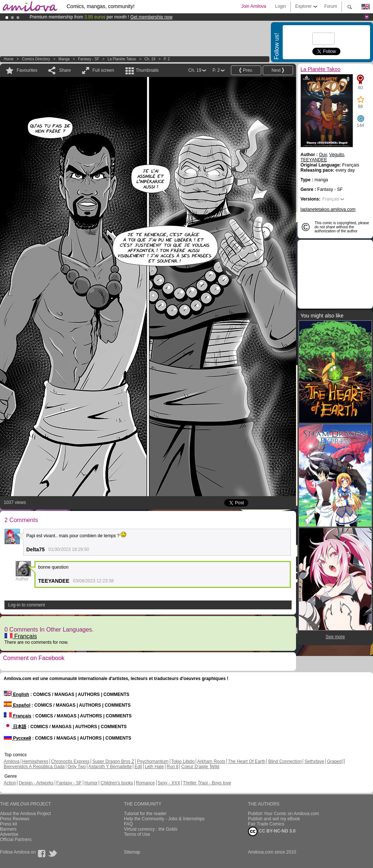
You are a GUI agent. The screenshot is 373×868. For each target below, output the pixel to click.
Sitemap (132, 852)
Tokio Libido (183, 761)
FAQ (128, 824)
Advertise (9, 834)
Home (9, 59)
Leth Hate (154, 767)
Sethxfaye (314, 761)
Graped (334, 761)
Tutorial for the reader (145, 814)
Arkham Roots (211, 761)
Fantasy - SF (89, 59)
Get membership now (151, 17)
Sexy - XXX (169, 783)
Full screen (103, 70)
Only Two (77, 767)
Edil (138, 767)
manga (64, 59)
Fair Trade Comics (266, 824)
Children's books (117, 783)
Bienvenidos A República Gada (34, 767)
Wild (215, 767)
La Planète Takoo (122, 59)
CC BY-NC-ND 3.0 (272, 831)
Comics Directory (36, 59)
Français (21, 636)
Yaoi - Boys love (215, 783)
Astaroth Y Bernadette (110, 767)
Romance (145, 783)
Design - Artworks (36, 783)
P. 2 (167, 59)
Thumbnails (147, 70)
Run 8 (172, 767)
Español (17, 705)
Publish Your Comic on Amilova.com (283, 814)
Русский (17, 738)
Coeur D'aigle (195, 767)
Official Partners (16, 840)
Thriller (190, 783)
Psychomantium (153, 761)
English (16, 694)
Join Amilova (254, 6)
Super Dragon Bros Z (113, 761)
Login (280, 6)
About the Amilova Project (25, 814)
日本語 (15, 727)
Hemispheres (35, 761)
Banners (8, 829)
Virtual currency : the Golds (151, 829)
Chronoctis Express (70, 761)
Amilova (12, 761)
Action (10, 783)
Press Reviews (15, 819)
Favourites (27, 70)
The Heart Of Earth (247, 761)
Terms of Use (137, 834)
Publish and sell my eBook (274, 819)
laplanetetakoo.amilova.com (328, 209)
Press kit (9, 824)
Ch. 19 (150, 59)
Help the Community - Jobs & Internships (164, 819)
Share (65, 70)
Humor (91, 783)
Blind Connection (285, 761)
